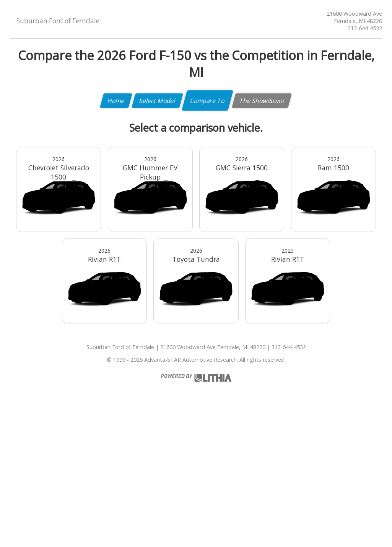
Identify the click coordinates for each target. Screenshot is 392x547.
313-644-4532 (365, 28)
